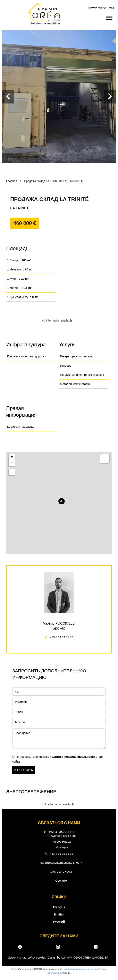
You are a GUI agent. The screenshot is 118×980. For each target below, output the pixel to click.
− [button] (12, 463)
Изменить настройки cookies (27, 958)
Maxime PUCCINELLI (59, 623)
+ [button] (12, 457)
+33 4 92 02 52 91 (61, 854)
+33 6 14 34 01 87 (61, 637)
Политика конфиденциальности (79, 969)
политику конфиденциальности (72, 757)
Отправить (24, 770)
